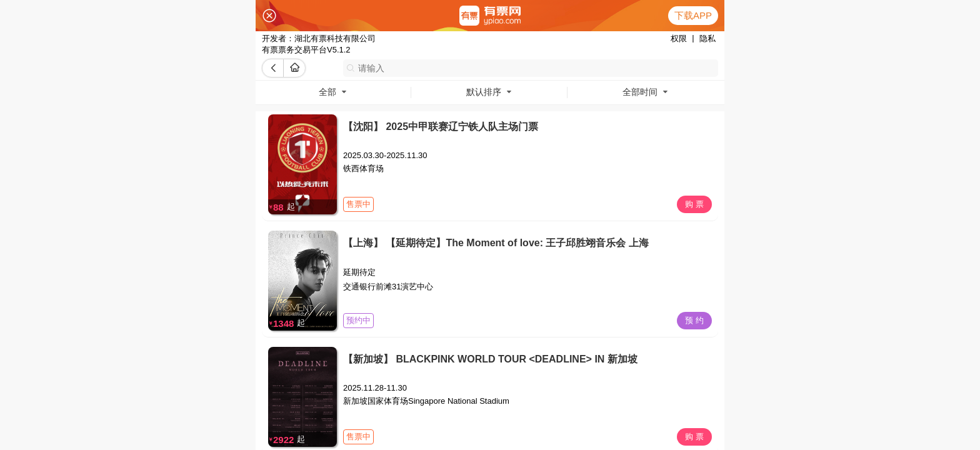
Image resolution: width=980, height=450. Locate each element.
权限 (679, 38)
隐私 (707, 38)
